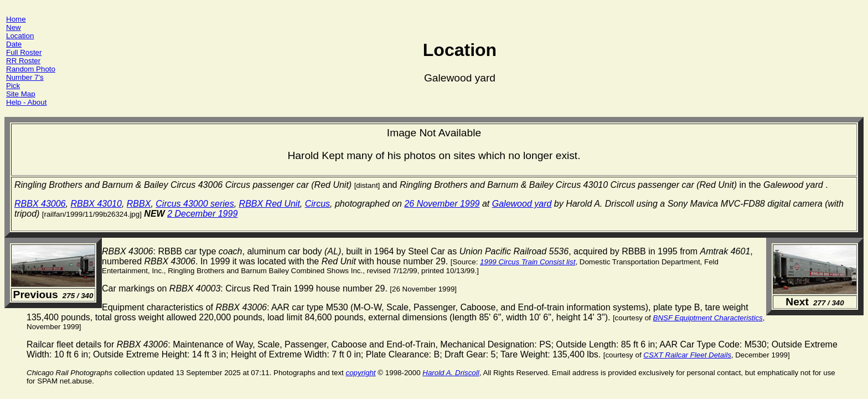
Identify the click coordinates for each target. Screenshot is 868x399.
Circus (317, 204)
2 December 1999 (202, 214)
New (14, 27)
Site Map (21, 94)
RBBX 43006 (40, 204)
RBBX (139, 204)
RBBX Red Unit (270, 204)
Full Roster (24, 52)
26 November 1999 (442, 204)
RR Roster (23, 61)
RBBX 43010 (96, 204)
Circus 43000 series (195, 204)
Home (16, 19)
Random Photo (31, 69)
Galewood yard (522, 204)
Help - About (26, 102)
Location (20, 36)
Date (14, 44)
